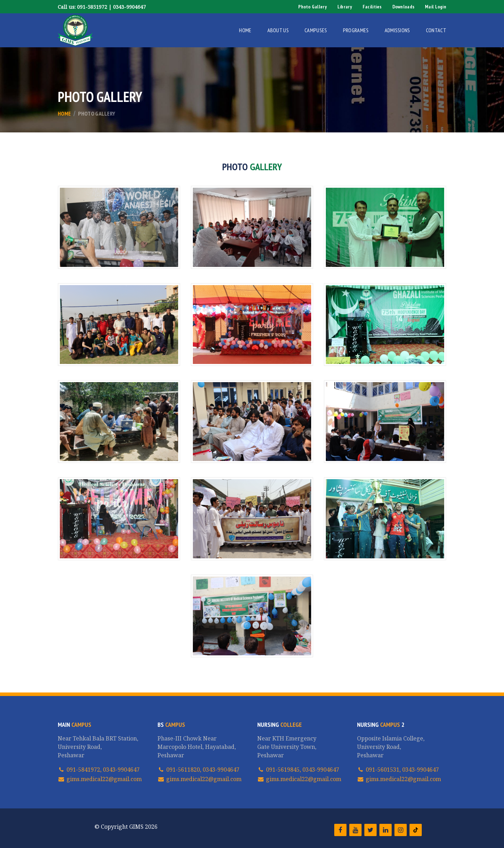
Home (245, 30)
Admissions (397, 30)
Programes (356, 30)
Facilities (372, 7)
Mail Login (436, 7)
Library (345, 7)
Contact (436, 30)
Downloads (404, 7)
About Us (278, 30)
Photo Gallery (313, 7)
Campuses (316, 30)
